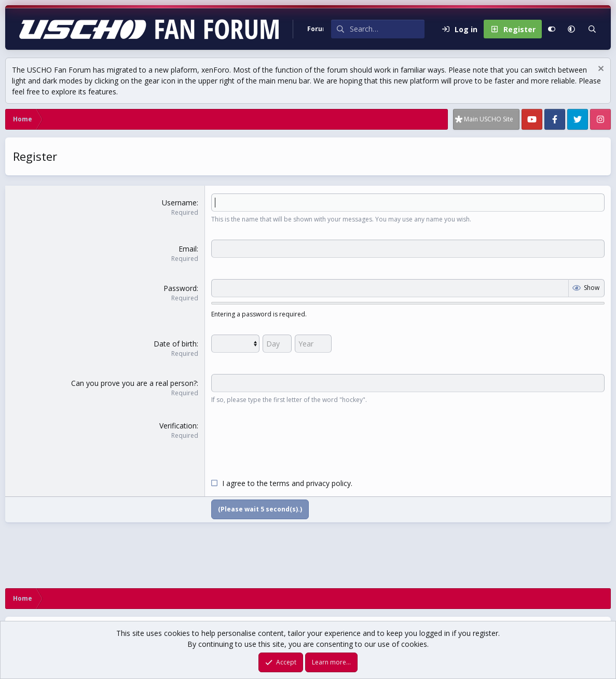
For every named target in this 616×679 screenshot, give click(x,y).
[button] (571, 29)
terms (280, 483)
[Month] (235, 344)
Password (180, 288)
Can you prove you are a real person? (134, 383)
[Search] (387, 29)
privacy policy (328, 483)
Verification (178, 426)
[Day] (277, 344)
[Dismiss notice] (600, 70)
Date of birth (175, 344)
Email (188, 249)
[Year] (313, 344)
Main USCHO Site (489, 119)
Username (179, 203)
